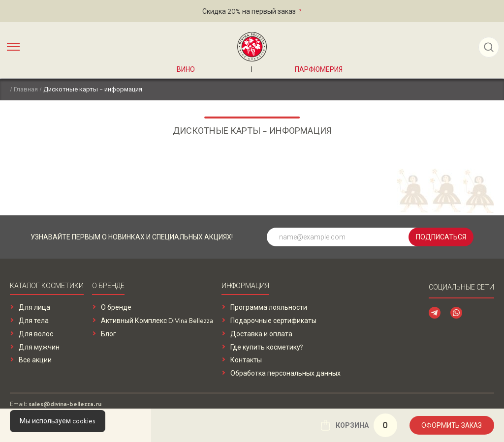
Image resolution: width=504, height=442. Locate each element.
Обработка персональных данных (285, 373)
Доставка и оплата (261, 334)
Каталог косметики (47, 286)
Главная (26, 89)
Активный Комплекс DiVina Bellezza (157, 321)
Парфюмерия (319, 69)
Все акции (35, 360)
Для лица (34, 308)
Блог (109, 334)
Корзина (356, 425)
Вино (186, 69)
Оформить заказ (451, 425)
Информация (245, 286)
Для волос (36, 334)
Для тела (34, 321)
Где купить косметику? (267, 347)
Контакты (246, 360)
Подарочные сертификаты (273, 321)
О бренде (108, 286)
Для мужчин (39, 347)
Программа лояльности (269, 308)
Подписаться (441, 237)
